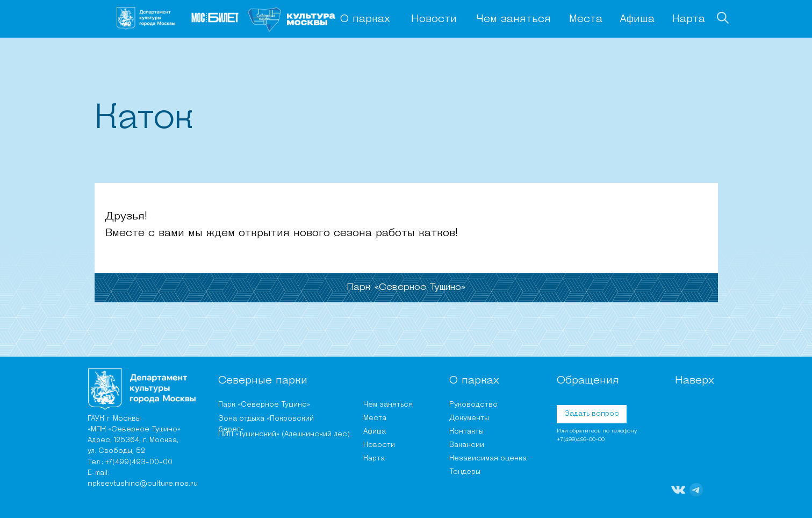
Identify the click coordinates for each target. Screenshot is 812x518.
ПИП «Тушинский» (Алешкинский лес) (284, 434)
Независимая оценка (488, 459)
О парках (365, 19)
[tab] (406, 288)
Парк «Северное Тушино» (264, 405)
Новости (434, 19)
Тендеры (465, 472)
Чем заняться (513, 19)
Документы (469, 418)
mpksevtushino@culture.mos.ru (143, 484)
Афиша (637, 19)
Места (586, 19)
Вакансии (467, 445)
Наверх (695, 381)
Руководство (473, 405)
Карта (689, 19)
